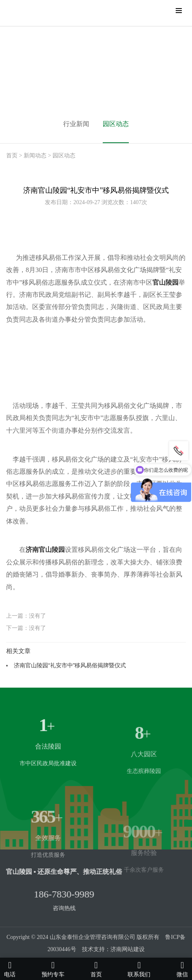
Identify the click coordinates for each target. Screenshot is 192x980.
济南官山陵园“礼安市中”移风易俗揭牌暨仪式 (70, 665)
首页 (12, 156)
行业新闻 (76, 124)
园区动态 (116, 124)
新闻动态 (35, 156)
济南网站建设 (128, 949)
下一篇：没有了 (26, 628)
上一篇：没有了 (26, 616)
